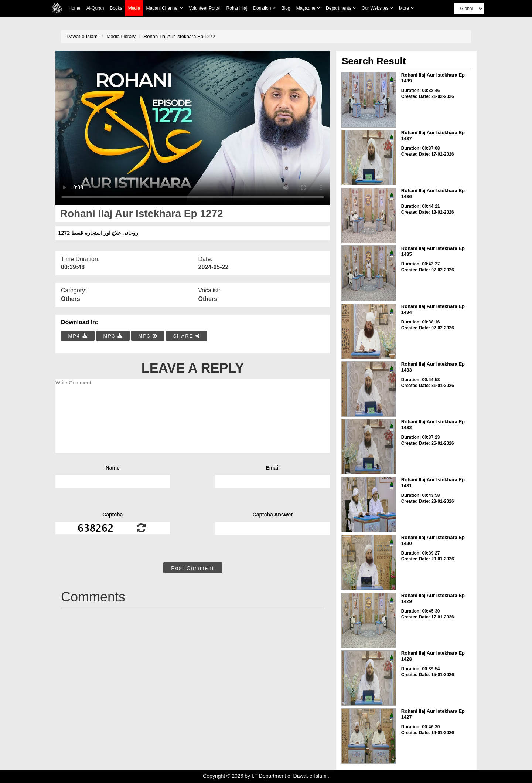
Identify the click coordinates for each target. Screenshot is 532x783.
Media (134, 8)
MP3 (113, 336)
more (406, 8)
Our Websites (377, 8)
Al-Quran (95, 8)
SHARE (186, 336)
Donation (264, 8)
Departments (341, 8)
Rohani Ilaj (237, 8)
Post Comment (193, 568)
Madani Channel (164, 8)
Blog (286, 8)
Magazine (308, 8)
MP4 (78, 336)
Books (116, 8)
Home (74, 8)
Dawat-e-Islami (83, 36)
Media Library (121, 36)
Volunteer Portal (204, 8)
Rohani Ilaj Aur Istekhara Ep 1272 (180, 36)
